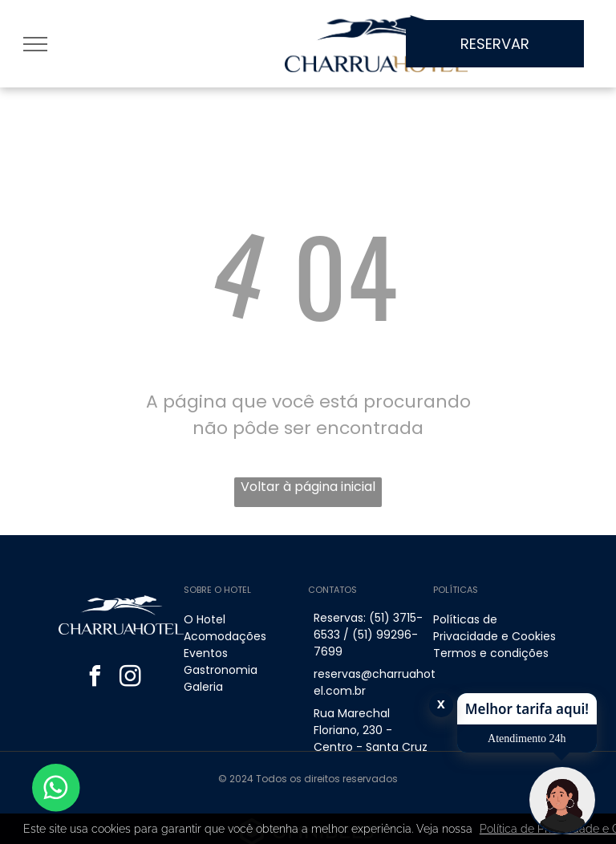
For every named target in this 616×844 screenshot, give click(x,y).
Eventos (206, 653)
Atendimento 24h (527, 738)
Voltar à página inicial (308, 487)
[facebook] (95, 678)
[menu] (35, 44)
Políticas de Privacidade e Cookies (494, 628)
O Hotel (205, 619)
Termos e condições (491, 653)
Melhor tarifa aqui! (527, 709)
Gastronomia (221, 670)
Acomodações (225, 636)
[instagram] (130, 678)
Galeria (203, 687)
